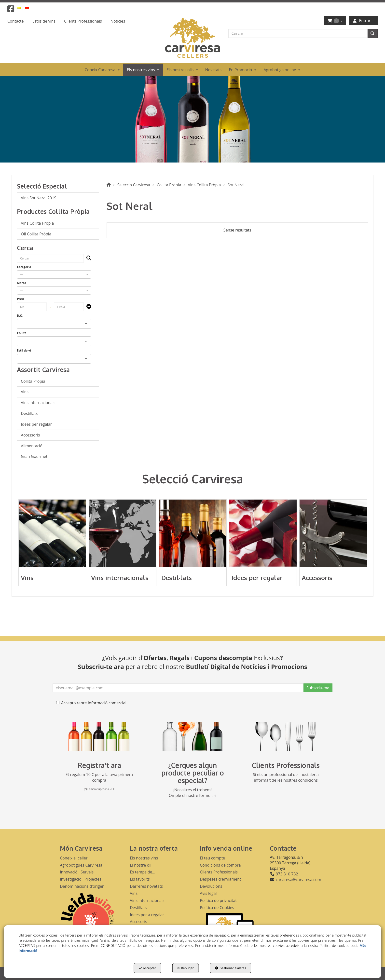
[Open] (86, 324)
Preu (20, 299)
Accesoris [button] (138, 922)
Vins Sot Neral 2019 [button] (39, 198)
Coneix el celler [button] (74, 858)
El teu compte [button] (212, 858)
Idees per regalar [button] (36, 424)
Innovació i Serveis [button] (77, 872)
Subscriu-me (318, 688)
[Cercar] (372, 34)
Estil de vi (24, 350)
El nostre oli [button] (141, 865)
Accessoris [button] (30, 435)
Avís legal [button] (208, 893)
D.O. (20, 316)
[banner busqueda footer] (192, 736)
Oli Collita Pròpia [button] (36, 234)
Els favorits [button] (140, 879)
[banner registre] (99, 736)
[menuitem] (21, 8)
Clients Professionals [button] (219, 872)
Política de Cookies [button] (217, 908)
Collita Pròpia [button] (33, 381)
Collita (22, 333)
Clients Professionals (286, 765)
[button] (11, 10)
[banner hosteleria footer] (286, 736)
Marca (21, 283)
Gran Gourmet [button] (34, 456)
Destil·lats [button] (29, 413)
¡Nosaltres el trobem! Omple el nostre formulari (192, 793)
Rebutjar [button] (186, 968)
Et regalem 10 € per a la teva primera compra (99, 777)
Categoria (24, 267)
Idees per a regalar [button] (147, 915)
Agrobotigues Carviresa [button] (81, 865)
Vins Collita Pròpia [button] (37, 223)
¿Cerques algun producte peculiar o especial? (193, 773)
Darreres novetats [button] (146, 886)
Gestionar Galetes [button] (231, 968)
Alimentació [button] (32, 446)
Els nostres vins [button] (144, 858)
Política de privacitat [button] (218, 900)
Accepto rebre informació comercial (91, 703)
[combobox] (54, 274)
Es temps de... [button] (143, 872)
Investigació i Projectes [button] (81, 879)
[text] (298, 33)
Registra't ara (99, 765)
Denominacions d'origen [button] (82, 886)
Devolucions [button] (211, 886)
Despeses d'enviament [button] (220, 879)
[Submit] (87, 307)
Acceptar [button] (147, 968)
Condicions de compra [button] (220, 865)
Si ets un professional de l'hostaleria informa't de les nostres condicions (286, 777)
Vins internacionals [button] (38, 403)
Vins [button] (25, 392)
